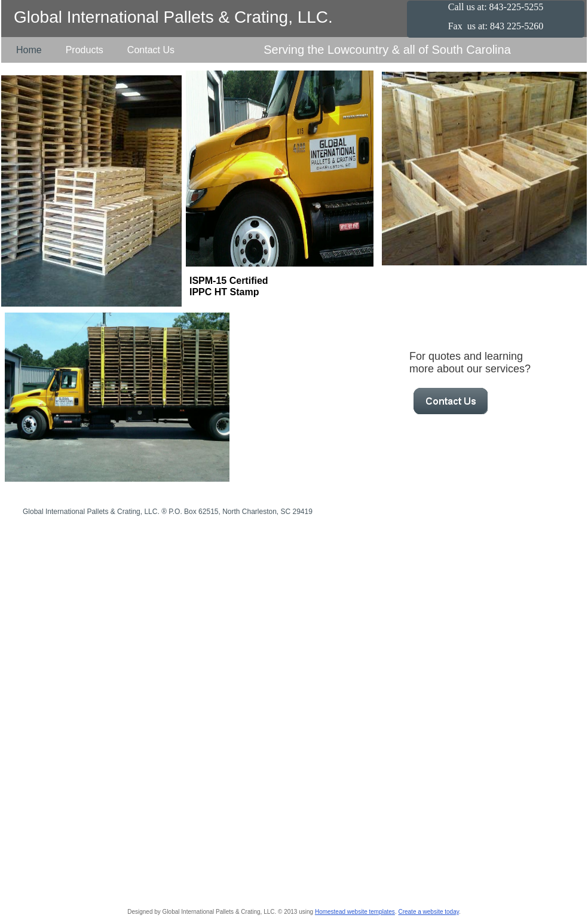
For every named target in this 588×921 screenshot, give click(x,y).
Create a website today (428, 912)
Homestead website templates (355, 912)
